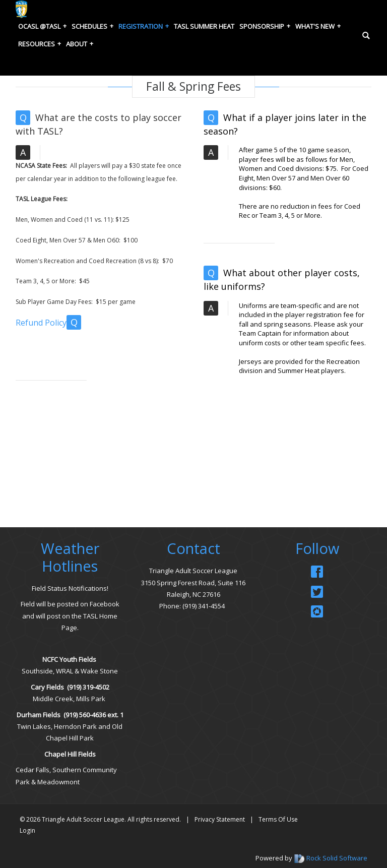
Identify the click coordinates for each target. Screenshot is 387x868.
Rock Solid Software (337, 858)
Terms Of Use (278, 819)
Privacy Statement (220, 819)
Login (27, 830)
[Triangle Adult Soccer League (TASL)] (21, 9)
